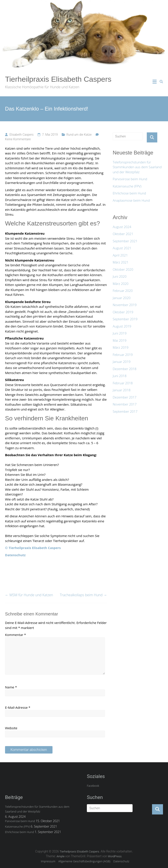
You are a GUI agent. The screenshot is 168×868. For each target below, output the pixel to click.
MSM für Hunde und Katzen (29, 595)
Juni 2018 (120, 376)
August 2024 (122, 227)
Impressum (48, 861)
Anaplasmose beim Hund (131, 200)
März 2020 (121, 284)
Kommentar (16, 635)
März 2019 (121, 347)
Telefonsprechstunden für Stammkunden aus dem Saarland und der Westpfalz (137, 167)
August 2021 (122, 248)
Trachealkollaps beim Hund (83, 595)
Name (11, 687)
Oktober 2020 (123, 269)
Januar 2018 (122, 390)
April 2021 (120, 255)
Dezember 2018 (124, 369)
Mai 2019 (119, 340)
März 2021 (121, 262)
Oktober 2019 (123, 312)
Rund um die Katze (79, 135)
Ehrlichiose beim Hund (129, 193)
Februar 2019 (123, 355)
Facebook (93, 786)
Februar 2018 (123, 383)
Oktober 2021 (123, 234)
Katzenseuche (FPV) (127, 186)
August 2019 (122, 326)
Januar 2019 (122, 362)
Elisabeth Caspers (21, 135)
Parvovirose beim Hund (130, 179)
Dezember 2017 (124, 397)
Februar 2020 (123, 291)
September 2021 (125, 241)
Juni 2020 (120, 276)
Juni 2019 (120, 333)
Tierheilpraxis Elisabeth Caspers (58, 79)
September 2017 (125, 411)
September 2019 (125, 319)
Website (11, 728)
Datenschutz (121, 861)
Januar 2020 (122, 298)
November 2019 (125, 305)
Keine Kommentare (18, 139)
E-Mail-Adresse (18, 707)
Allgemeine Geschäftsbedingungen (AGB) (84, 861)
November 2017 (125, 404)
